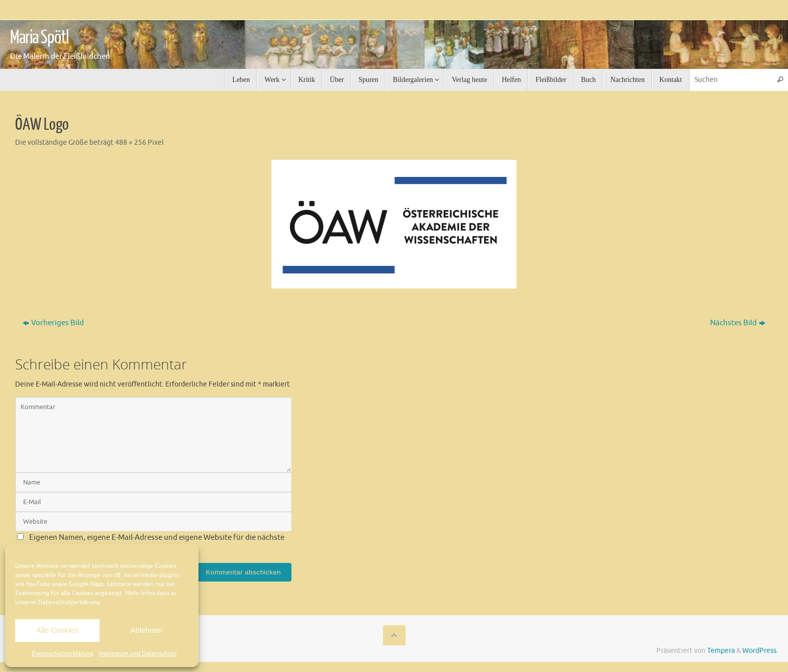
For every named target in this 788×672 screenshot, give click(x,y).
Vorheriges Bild (53, 323)
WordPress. (760, 651)
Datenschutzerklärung (63, 653)
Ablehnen (146, 630)
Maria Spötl (39, 38)
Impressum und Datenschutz (138, 653)
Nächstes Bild (738, 323)
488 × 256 (131, 142)
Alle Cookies (57, 630)
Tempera (721, 651)
